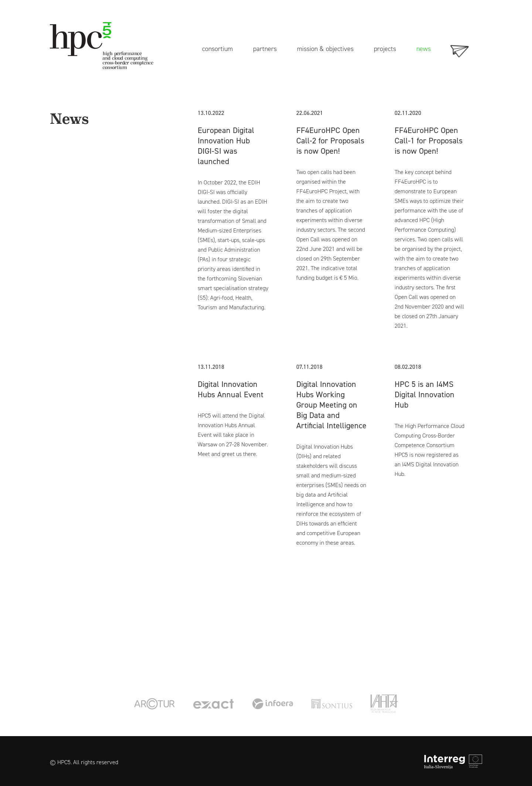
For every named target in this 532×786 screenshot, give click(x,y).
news (424, 48)
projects (385, 48)
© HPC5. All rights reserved (84, 762)
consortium (217, 48)
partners (265, 48)
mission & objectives (325, 48)
